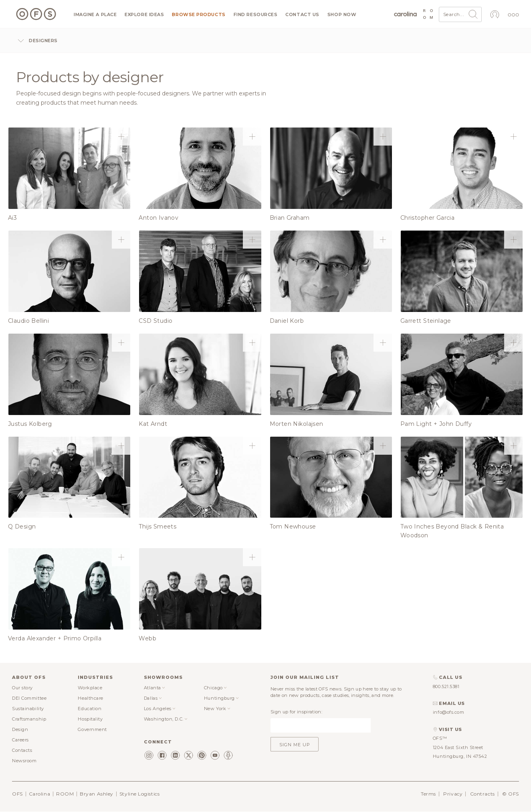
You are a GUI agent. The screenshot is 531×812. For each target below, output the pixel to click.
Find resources (256, 15)
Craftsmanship (29, 719)
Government (92, 729)
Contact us (302, 15)
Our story (22, 688)
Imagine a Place (95, 15)
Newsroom (24, 761)
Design (20, 729)
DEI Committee (29, 698)
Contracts (483, 794)
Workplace (90, 688)
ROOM (65, 794)
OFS (17, 794)
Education (90, 709)
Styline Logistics (139, 794)
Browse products (199, 15)
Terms (428, 794)
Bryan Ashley (97, 794)
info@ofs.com (449, 712)
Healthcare (91, 698)
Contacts (22, 750)
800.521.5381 (446, 686)
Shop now (342, 15)
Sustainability (28, 709)
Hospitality (90, 719)
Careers (20, 740)
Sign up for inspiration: (296, 712)
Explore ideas (144, 15)
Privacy (453, 794)
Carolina (39, 794)
